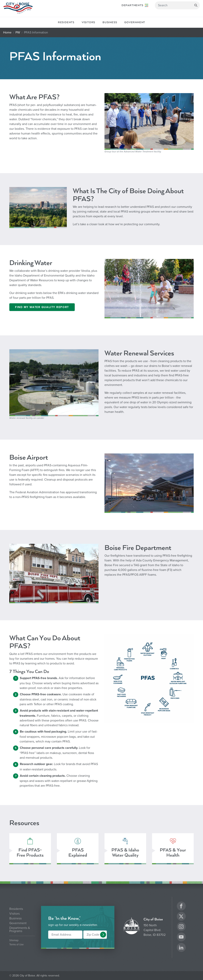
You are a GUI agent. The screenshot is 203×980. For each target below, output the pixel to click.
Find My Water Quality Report (42, 307)
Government (135, 22)
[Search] (177, 5)
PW (18, 32)
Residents (66, 22)
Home (7, 32)
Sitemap (14, 940)
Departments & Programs (20, 929)
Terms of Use (16, 945)
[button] (103, 935)
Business (110, 22)
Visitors (88, 22)
